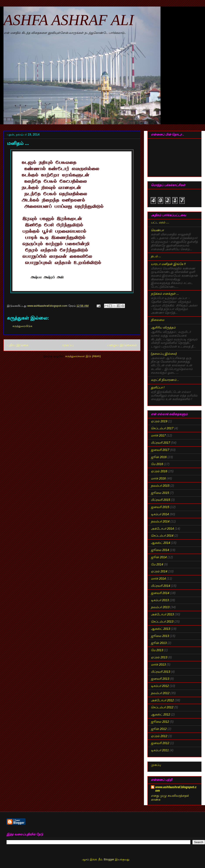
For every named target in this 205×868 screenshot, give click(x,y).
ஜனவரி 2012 (160, 743)
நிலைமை (158, 320)
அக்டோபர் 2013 (162, 614)
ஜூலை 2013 (160, 636)
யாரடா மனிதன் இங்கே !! (168, 264)
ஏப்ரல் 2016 (159, 471)
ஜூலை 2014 (160, 550)
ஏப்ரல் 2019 (159, 421)
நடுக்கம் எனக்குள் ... (165, 294)
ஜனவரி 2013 (160, 679)
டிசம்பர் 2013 (160, 600)
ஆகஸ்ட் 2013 (161, 629)
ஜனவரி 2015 (160, 507)
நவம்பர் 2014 (160, 521)
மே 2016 (157, 464)
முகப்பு (68, 345)
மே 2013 (157, 650)
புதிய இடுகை (18, 345)
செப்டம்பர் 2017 (162, 428)
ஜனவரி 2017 (160, 450)
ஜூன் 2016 (159, 457)
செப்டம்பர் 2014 (162, 536)
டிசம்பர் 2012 (160, 686)
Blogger (109, 859)
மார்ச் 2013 (158, 664)
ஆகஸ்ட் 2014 (161, 543)
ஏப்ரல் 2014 (159, 571)
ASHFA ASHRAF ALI (71, 20)
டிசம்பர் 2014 (160, 514)
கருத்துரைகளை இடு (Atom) (83, 356)
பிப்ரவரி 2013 (161, 672)
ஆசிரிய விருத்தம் (163, 327)
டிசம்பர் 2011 (160, 750)
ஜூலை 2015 (160, 493)
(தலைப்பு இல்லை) (164, 354)
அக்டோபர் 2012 (162, 700)
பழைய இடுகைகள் (122, 345)
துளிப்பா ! (158, 387)
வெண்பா (157, 230)
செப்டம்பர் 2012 (162, 707)
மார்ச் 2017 (158, 435)
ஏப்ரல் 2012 (159, 736)
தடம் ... (156, 256)
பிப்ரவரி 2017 (161, 443)
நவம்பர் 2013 (160, 607)
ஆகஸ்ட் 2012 (161, 714)
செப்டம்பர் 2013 (162, 621)
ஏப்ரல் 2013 (159, 657)
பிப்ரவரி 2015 (161, 500)
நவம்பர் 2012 (160, 693)
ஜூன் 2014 (159, 557)
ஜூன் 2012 (159, 729)
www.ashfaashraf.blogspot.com (176, 789)
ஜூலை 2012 (160, 722)
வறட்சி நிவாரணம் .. (165, 380)
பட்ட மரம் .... (160, 222)
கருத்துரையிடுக (22, 326)
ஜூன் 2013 (159, 643)
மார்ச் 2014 (158, 579)
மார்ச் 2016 (158, 478)
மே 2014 (157, 564)
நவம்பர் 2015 (160, 486)
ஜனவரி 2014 (160, 593)
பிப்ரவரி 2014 (161, 586)
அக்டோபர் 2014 (162, 529)
